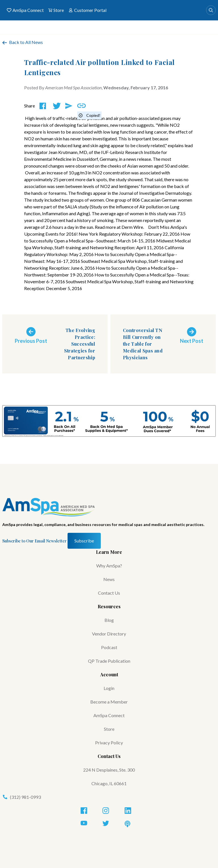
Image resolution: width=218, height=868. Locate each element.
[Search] (211, 10)
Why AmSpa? (109, 566)
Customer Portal (87, 10)
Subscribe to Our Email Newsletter (34, 541)
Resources (109, 606)
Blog (109, 620)
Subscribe (84, 541)
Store (56, 10)
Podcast (109, 647)
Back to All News (23, 42)
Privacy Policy (109, 743)
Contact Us (109, 593)
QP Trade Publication (109, 661)
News (109, 579)
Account (109, 674)
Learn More (109, 552)
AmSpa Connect (25, 10)
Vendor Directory (109, 634)
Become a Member (109, 702)
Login (109, 688)
